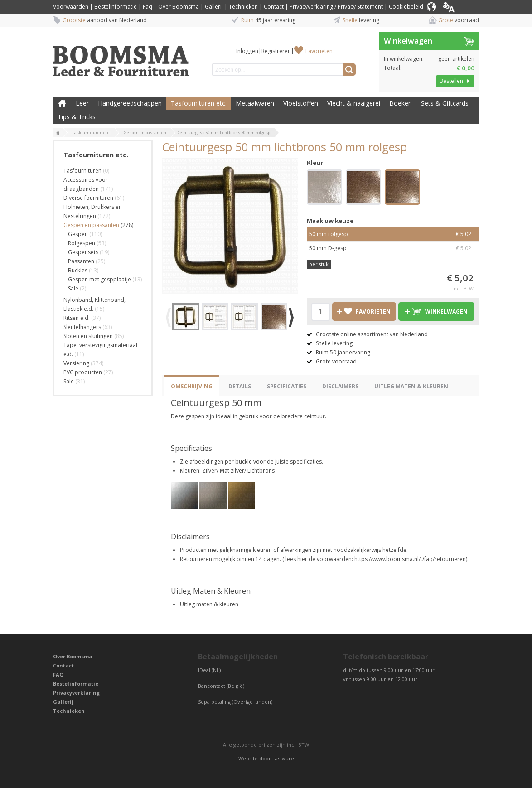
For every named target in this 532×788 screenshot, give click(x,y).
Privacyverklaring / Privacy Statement (336, 7)
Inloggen (247, 51)
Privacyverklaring (76, 693)
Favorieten (319, 51)
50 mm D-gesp (393, 248)
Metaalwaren (255, 103)
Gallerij (214, 7)
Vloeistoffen (301, 103)
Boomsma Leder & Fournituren (62, 103)
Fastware (283, 758)
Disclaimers (340, 386)
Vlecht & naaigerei (354, 103)
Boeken (401, 103)
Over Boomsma (179, 7)
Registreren (276, 51)
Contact (274, 7)
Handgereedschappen (130, 103)
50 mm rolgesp (393, 234)
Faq (148, 7)
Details (240, 386)
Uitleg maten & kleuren (209, 604)
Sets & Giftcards (445, 103)
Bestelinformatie (116, 7)
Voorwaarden (71, 7)
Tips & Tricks (77, 117)
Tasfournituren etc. (199, 103)
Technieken (243, 7)
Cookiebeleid (406, 7)
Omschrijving (192, 386)
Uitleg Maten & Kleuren (411, 386)
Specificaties (287, 386)
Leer (82, 103)
